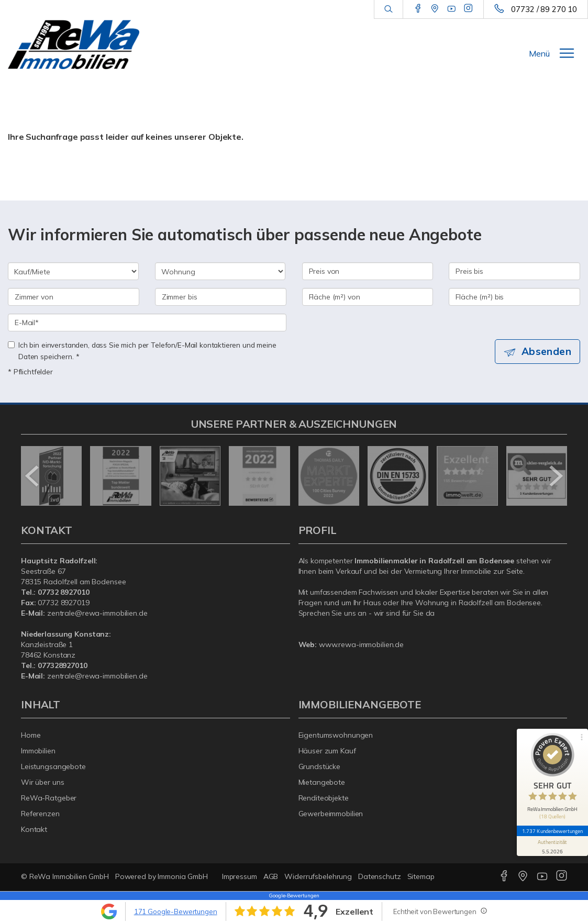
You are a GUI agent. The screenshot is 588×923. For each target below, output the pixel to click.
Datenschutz (380, 876)
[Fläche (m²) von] (368, 297)
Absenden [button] (546, 351)
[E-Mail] (147, 323)
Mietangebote (322, 782)
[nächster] (555, 476)
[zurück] (33, 476)
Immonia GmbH (183, 876)
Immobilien (38, 751)
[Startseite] (74, 45)
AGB (271, 876)
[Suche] (388, 9)
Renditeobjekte (324, 798)
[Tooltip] (483, 910)
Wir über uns (43, 782)
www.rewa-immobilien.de (361, 644)
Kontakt (34, 829)
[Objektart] (220, 271)
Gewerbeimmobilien (331, 814)
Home (31, 735)
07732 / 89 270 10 (544, 9)
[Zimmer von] (74, 297)
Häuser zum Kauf (327, 751)
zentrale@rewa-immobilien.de (97, 613)
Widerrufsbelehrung (318, 876)
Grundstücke (320, 766)
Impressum (240, 876)
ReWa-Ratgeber (49, 798)
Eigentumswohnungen (336, 735)
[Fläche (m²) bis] (514, 297)
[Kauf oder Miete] (73, 271)
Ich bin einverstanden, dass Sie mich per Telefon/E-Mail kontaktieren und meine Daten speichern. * (142, 351)
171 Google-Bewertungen (176, 911)
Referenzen (40, 814)
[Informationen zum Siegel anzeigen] (552, 846)
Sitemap (421, 876)
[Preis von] (368, 271)
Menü (539, 53)
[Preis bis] (514, 271)
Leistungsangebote (53, 766)
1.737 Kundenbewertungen (552, 831)
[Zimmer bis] (221, 297)
